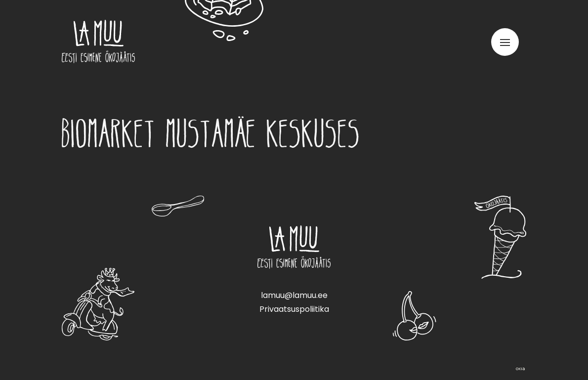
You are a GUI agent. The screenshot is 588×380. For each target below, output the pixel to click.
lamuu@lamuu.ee (294, 295)
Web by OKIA (520, 369)
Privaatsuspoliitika (294, 309)
